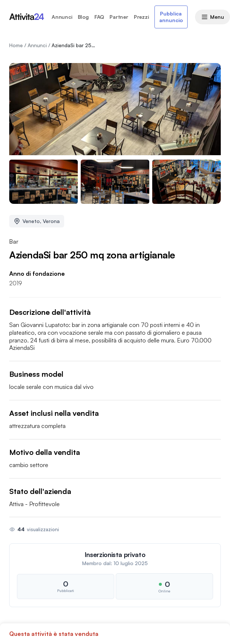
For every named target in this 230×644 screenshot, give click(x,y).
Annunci (62, 17)
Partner (119, 17)
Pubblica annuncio (171, 17)
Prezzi (141, 17)
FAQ (99, 17)
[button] (115, 575)
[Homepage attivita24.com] (27, 17)
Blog (83, 17)
